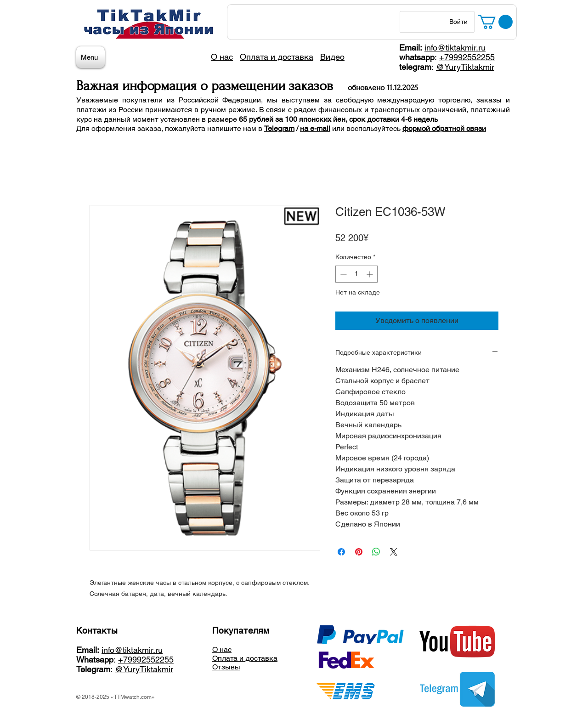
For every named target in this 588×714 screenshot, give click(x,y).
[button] (495, 22)
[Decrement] (342, 274)
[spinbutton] (356, 274)
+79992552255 (467, 57)
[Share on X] (394, 552)
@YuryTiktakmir (465, 67)
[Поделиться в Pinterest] (359, 552)
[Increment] (370, 274)
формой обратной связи (444, 128)
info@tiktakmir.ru (455, 48)
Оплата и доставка (245, 658)
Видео (332, 57)
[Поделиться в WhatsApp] (376, 552)
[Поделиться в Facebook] (341, 552)
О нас (222, 649)
